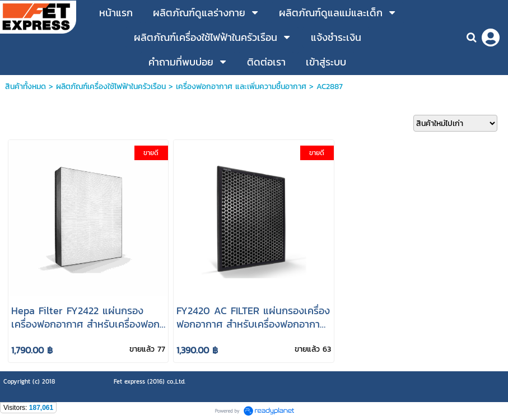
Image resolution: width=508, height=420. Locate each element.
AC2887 (330, 87)
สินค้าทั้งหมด (25, 87)
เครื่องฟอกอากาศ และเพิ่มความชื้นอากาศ (241, 87)
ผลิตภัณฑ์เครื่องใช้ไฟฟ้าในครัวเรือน (111, 87)
